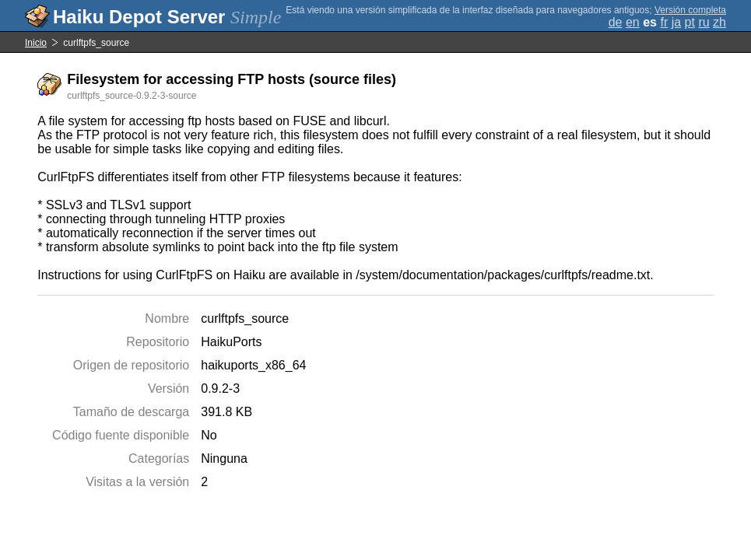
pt (690, 22)
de (616, 22)
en (633, 22)
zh (719, 22)
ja (676, 22)
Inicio (36, 43)
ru (704, 22)
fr (664, 22)
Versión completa (690, 10)
